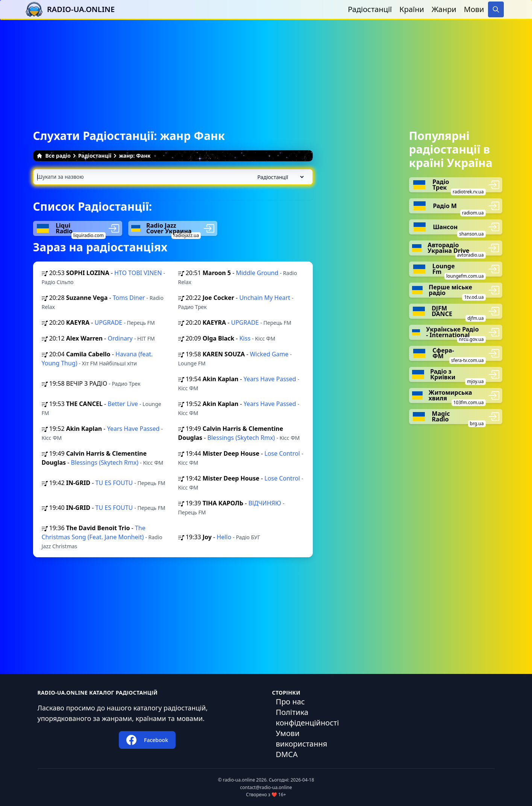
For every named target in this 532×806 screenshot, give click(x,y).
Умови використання (302, 738)
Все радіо (54, 156)
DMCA (287, 754)
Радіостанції (370, 9)
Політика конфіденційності (308, 717)
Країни (412, 9)
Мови (474, 9)
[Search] (496, 9)
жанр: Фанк (135, 156)
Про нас (290, 702)
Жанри (444, 9)
